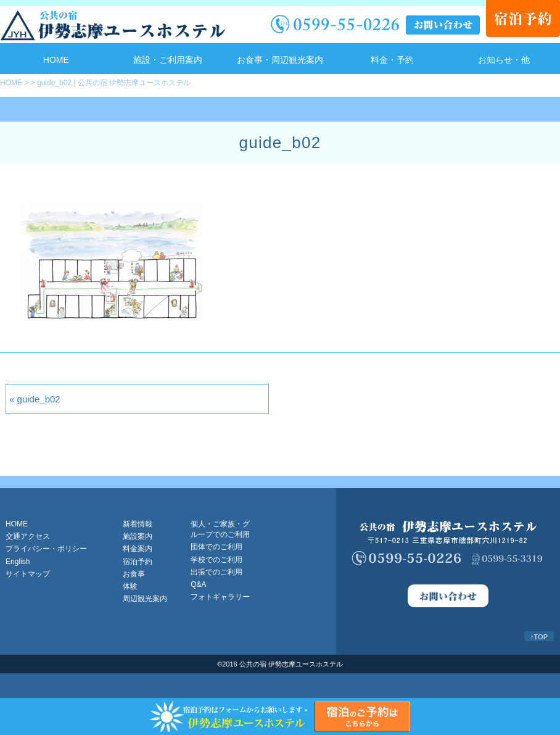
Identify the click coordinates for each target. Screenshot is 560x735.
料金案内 (138, 549)
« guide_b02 (35, 399)
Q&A (198, 584)
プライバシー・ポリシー (46, 549)
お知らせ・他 (504, 60)
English (18, 562)
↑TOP (539, 637)
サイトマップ (28, 574)
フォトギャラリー (220, 597)
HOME (56, 60)
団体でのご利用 (216, 547)
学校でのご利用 (216, 560)
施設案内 (138, 536)
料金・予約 (392, 60)
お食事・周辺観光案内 (280, 60)
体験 (130, 586)
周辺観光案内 (145, 599)
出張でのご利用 (216, 572)
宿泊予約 (138, 562)
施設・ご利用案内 (168, 60)
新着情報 (138, 524)
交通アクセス (28, 536)
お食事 (134, 574)
